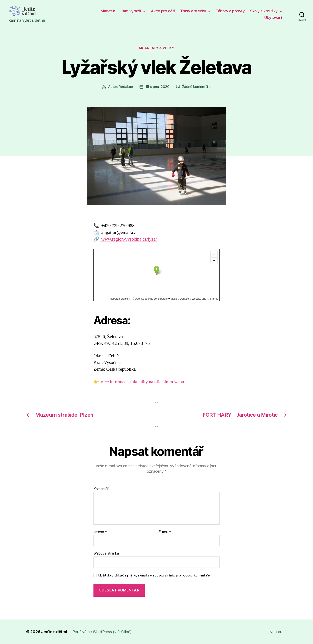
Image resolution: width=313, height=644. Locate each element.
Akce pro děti (163, 11)
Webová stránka (106, 553)
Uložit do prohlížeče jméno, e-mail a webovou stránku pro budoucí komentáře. (154, 575)
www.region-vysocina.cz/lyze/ (128, 239)
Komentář (101, 489)
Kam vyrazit (131, 11)
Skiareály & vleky (156, 48)
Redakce (126, 87)
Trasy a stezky (193, 11)
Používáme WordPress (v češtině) (102, 632)
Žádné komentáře (196, 87)
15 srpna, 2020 (157, 87)
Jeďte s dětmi (54, 632)
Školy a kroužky (264, 11)
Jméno (100, 532)
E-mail (165, 532)
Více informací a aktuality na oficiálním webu (142, 382)
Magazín (108, 11)
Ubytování (273, 17)
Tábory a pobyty (230, 11)
